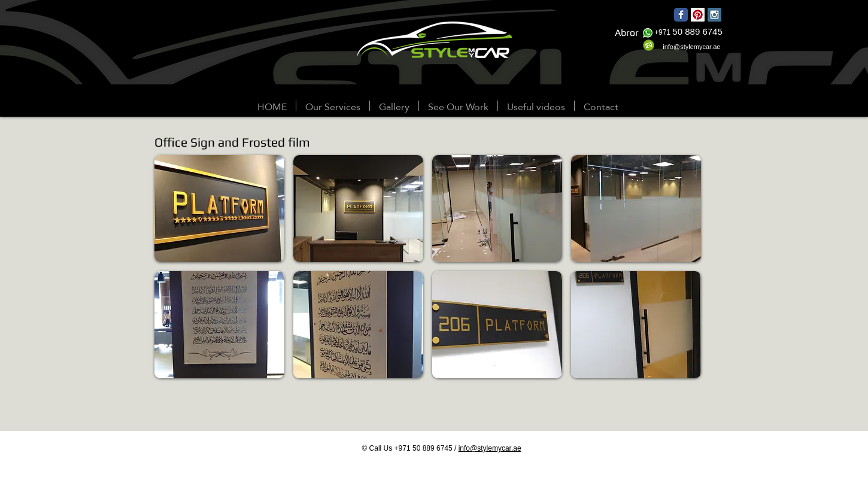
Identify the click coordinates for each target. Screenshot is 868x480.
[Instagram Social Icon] (714, 15)
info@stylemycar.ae (490, 448)
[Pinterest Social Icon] (698, 15)
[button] (394, 106)
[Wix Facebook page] (681, 15)
